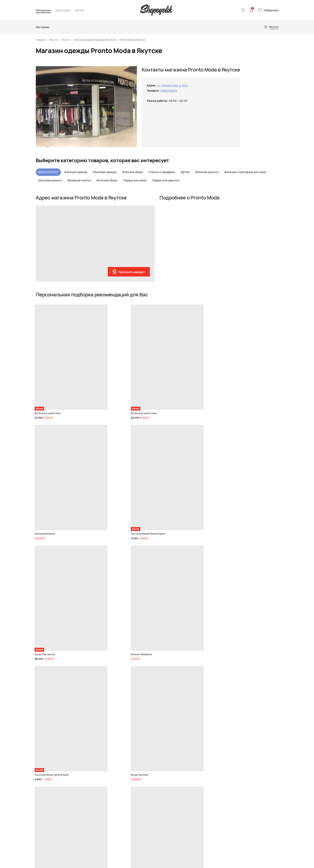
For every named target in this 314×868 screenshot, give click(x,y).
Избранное (271, 10)
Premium (85, 777)
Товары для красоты (166, 180)
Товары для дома (135, 180)
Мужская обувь (107, 180)
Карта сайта (43, 788)
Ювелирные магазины (196, 803)
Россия (54, 40)
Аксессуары (87, 772)
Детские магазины (193, 767)
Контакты (240, 755)
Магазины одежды (193, 756)
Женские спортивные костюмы (245, 172)
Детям (79, 10)
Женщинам (43, 10)
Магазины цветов (193, 808)
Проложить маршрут (132, 272)
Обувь (84, 756)
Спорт (84, 783)
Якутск (66, 40)
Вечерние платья (79, 180)
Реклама (239, 750)
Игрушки (153, 772)
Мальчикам (155, 762)
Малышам (154, 767)
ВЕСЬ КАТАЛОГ (48, 172)
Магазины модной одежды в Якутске (95, 40)
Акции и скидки (90, 827)
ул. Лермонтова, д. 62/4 (173, 85)
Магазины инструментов (197, 798)
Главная (41, 40)
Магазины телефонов (195, 792)
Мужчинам (63, 10)
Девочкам (154, 756)
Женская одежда (76, 172)
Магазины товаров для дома (199, 777)
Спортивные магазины (196, 772)
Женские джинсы (207, 172)
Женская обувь (133, 172)
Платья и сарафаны (162, 172)
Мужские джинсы (50, 180)
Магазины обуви (192, 762)
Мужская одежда (105, 172)
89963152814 (169, 91)
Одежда (85, 767)
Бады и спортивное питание (88, 807)
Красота (85, 788)
